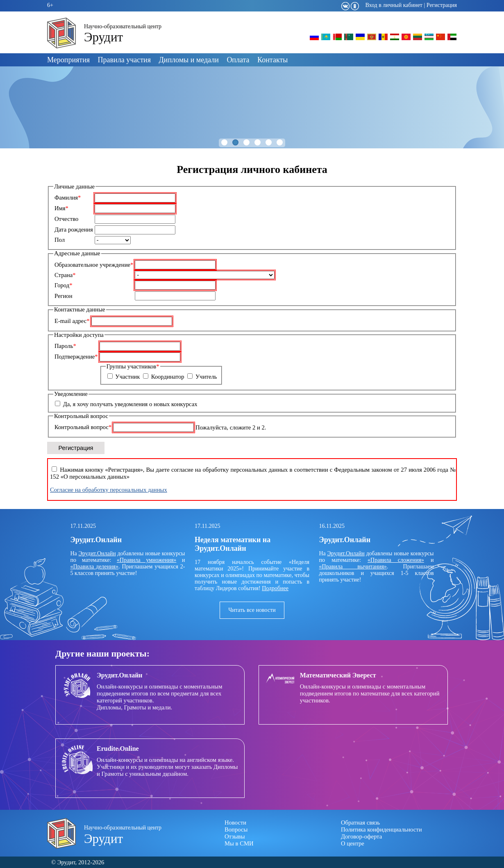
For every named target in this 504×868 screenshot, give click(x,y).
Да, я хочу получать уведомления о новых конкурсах (130, 404)
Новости (235, 823)
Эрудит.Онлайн (97, 553)
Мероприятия (68, 60)
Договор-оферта (361, 836)
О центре (353, 843)
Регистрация (442, 5)
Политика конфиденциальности (381, 829)
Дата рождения (74, 229)
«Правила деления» (94, 567)
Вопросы (236, 829)
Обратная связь (360, 823)
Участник (127, 377)
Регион (64, 296)
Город (64, 285)
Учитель (206, 377)
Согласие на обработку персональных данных (109, 490)
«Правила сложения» (396, 560)
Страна (65, 275)
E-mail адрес (72, 321)
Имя (61, 208)
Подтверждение (76, 357)
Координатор (168, 377)
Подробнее (275, 588)
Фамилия (68, 198)
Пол (60, 240)
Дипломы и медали (189, 60)
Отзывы (235, 836)
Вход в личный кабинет (394, 5)
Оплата (238, 60)
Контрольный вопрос (83, 427)
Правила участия (124, 60)
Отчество (66, 219)
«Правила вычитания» (353, 567)
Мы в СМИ (239, 843)
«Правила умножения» (146, 560)
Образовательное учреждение (94, 265)
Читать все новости (252, 610)
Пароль (65, 346)
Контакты (272, 60)
